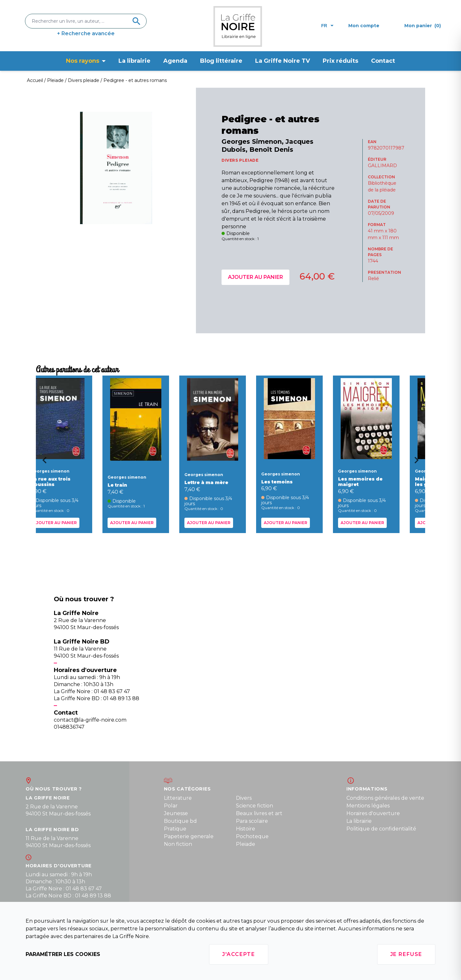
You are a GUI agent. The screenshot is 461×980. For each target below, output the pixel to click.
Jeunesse (176, 813)
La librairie (134, 61)
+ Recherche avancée (86, 33)
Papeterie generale (189, 836)
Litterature (178, 798)
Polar (171, 806)
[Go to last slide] (42, 462)
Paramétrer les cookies (63, 954)
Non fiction (178, 844)
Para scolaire (252, 821)
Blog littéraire (221, 61)
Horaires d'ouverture (373, 813)
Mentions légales (368, 806)
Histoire (246, 829)
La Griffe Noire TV (283, 61)
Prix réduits (340, 61)
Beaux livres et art (259, 813)
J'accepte (239, 954)
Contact (383, 61)
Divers (244, 798)
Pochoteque (252, 836)
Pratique (175, 829)
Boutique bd (180, 821)
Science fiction (255, 806)
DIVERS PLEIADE (240, 160)
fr (327, 26)
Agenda (175, 61)
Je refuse (406, 954)
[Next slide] (419, 462)
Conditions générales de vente (385, 798)
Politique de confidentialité (381, 829)
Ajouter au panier (255, 277)
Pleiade (246, 844)
